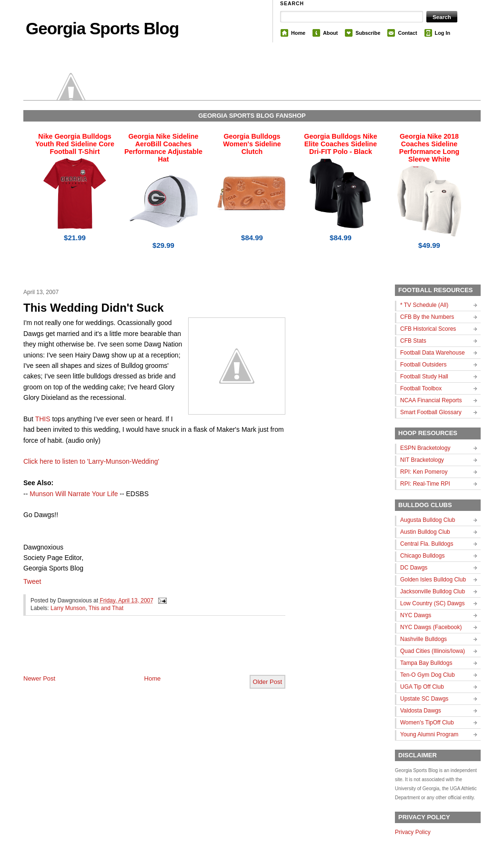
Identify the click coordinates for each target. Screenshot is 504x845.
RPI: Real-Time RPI (425, 484)
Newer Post (39, 678)
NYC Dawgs (416, 615)
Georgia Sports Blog (102, 28)
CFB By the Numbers (427, 317)
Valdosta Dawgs (421, 711)
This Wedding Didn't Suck (94, 308)
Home (298, 33)
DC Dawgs (414, 568)
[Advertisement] (135, 653)
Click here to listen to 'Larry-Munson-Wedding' (91, 461)
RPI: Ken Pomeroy (424, 472)
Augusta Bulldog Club (428, 520)
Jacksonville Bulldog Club (433, 591)
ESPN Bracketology (425, 448)
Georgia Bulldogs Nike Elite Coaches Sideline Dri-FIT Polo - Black (340, 144)
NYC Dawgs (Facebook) (431, 627)
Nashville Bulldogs (423, 639)
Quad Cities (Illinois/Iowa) (433, 651)
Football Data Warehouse (433, 353)
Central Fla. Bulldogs (427, 544)
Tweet (32, 581)
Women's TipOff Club (427, 723)
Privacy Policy (413, 832)
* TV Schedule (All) (424, 305)
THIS (43, 419)
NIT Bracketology (422, 460)
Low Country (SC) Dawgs (432, 603)
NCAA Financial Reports (431, 400)
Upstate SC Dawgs (424, 699)
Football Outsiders (423, 365)
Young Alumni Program (429, 734)
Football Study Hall (424, 377)
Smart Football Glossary (431, 412)
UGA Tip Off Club (422, 687)
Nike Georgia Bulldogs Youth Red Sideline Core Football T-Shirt (75, 144)
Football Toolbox (421, 388)
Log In (443, 33)
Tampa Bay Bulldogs (426, 663)
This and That (106, 608)
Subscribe (368, 33)
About (330, 33)
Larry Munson (68, 608)
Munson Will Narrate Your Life (74, 494)
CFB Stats (413, 341)
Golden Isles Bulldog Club (433, 580)
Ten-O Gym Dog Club (428, 675)
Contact (407, 33)
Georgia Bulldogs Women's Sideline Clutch (252, 144)
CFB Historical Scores (428, 329)
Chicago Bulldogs (422, 556)
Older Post (267, 682)
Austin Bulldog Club (425, 532)
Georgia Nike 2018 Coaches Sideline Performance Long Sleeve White (429, 148)
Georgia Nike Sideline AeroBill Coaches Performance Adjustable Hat (163, 148)
